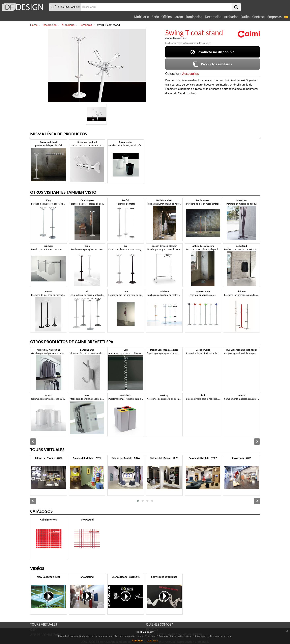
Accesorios (191, 74)
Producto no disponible (212, 52)
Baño (155, 17)
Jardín (179, 17)
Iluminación (194, 17)
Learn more (152, 641)
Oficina (167, 17)
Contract (259, 17)
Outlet (245, 17)
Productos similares (213, 64)
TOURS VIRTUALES (44, 624)
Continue (137, 640)
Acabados (231, 17)
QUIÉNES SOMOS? (159, 624)
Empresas (274, 17)
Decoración (213, 17)
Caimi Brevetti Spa (177, 38)
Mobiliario (141, 17)
